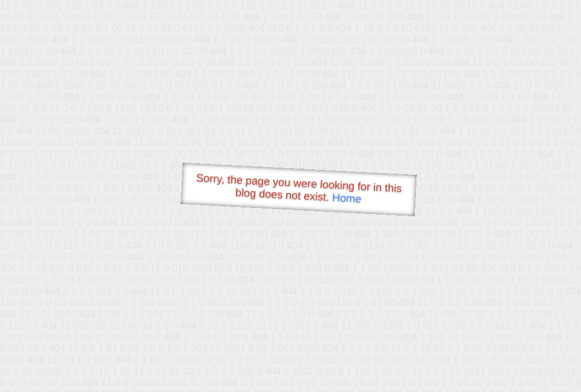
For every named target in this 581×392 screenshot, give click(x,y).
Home (347, 198)
